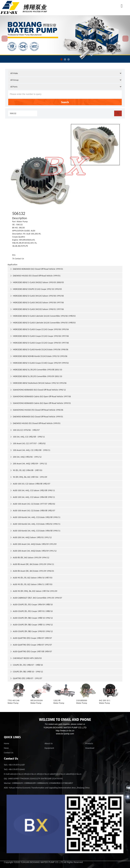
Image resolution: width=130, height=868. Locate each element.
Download (90, 748)
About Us (49, 743)
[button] (61, 59)
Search (65, 102)
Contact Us (18, 259)
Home (7, 743)
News (6, 748)
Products (89, 743)
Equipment (49, 748)
